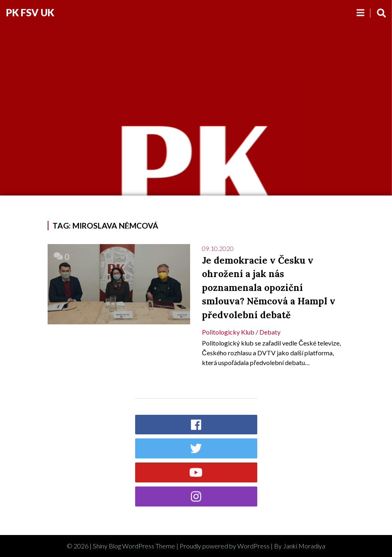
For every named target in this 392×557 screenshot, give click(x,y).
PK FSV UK (30, 12)
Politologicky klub (228, 332)
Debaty (270, 332)
